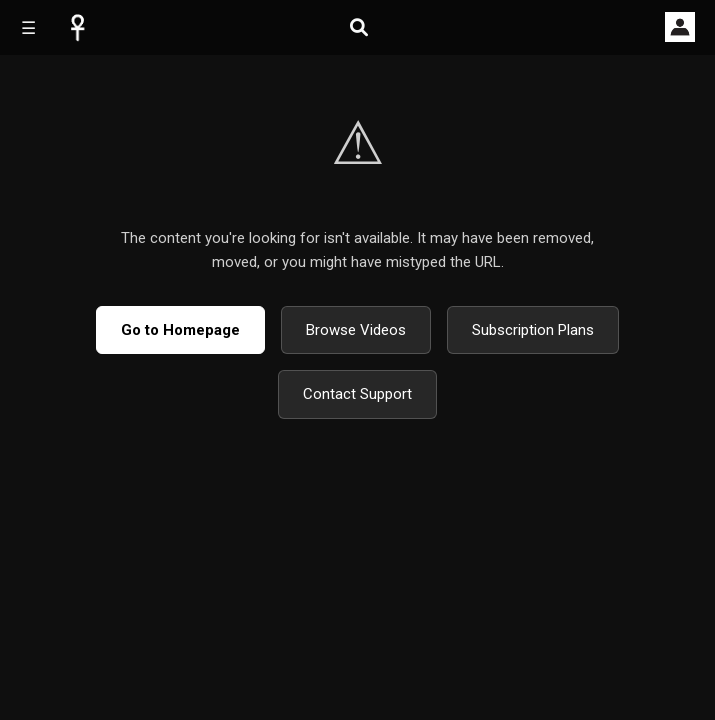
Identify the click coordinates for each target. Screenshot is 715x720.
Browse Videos (356, 330)
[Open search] (359, 27)
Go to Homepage (180, 330)
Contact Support (357, 394)
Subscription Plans (533, 330)
